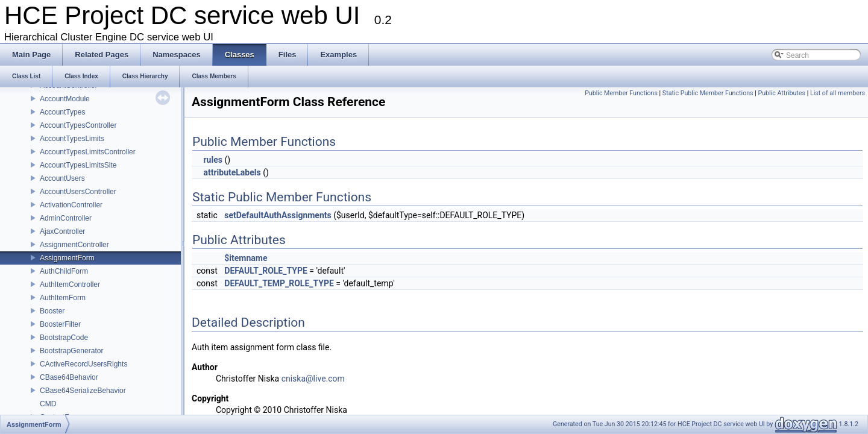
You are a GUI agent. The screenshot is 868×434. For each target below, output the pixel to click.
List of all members (838, 93)
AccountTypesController (78, 125)
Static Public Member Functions (708, 93)
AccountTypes (62, 112)
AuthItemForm (63, 298)
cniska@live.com (313, 379)
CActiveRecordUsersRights (83, 364)
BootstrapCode (64, 338)
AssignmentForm (67, 258)
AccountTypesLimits (72, 139)
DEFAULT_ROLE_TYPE (266, 271)
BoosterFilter (60, 324)
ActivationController (71, 205)
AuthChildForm (64, 271)
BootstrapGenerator (71, 351)
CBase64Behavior (69, 377)
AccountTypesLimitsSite (78, 165)
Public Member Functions (621, 93)
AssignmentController (74, 245)
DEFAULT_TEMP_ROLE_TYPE (279, 283)
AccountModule (65, 99)
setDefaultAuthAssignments (278, 215)
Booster (52, 311)
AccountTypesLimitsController (88, 152)
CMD (48, 404)
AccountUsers (62, 178)
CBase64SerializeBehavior (83, 391)
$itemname (246, 258)
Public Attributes (782, 93)
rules (212, 160)
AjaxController (62, 231)
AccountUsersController (78, 192)
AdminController (66, 218)
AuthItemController (70, 285)
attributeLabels (232, 172)
